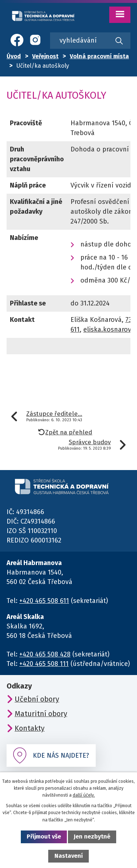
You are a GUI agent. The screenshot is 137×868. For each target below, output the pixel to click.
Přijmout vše (44, 837)
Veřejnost (45, 56)
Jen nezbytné (92, 837)
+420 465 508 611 (44, 601)
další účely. (84, 795)
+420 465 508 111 (44, 664)
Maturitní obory (41, 714)
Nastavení (69, 856)
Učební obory (37, 699)
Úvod (14, 56)
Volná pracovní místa (99, 56)
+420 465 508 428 (45, 654)
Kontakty (30, 728)
